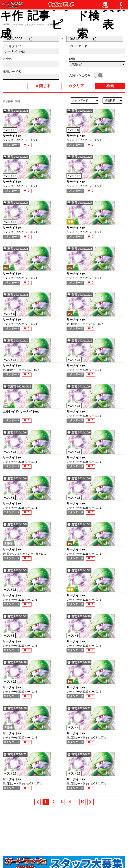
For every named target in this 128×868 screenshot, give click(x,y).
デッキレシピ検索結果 (48, 25)
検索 (110, 86)
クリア (78, 86)
